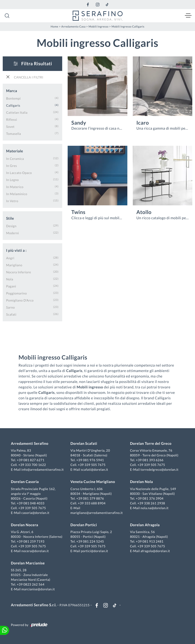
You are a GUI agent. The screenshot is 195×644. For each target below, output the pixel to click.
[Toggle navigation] (188, 16)
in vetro (12, 201)
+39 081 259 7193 (31, 541)
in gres (12, 166)
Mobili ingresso (99, 26)
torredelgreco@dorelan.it (159, 469)
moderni (12, 233)
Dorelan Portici (84, 525)
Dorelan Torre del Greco (151, 444)
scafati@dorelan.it (95, 469)
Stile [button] (10, 218)
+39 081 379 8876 (90, 498)
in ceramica (15, 159)
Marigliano (14, 265)
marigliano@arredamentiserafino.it (96, 513)
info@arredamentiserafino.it (42, 469)
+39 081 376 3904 (150, 498)
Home (54, 26)
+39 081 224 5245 (90, 541)
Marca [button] (12, 91)
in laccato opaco (19, 173)
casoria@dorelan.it (35, 513)
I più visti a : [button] (16, 250)
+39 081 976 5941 (90, 460)
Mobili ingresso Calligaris (128, 26)
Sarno (10, 307)
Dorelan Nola (142, 482)
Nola (10, 279)
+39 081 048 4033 (31, 503)
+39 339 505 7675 (92, 465)
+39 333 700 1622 (32, 465)
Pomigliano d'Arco (20, 300)
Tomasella (14, 134)
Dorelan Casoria (25, 482)
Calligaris (13, 105)
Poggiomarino (16, 293)
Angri (10, 258)
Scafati (11, 314)
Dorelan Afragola (145, 525)
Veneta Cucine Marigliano (93, 482)
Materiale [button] (15, 151)
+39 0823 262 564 (31, 584)
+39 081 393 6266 (150, 460)
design (11, 226)
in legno (12, 180)
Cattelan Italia (17, 112)
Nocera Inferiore (19, 272)
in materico (15, 187)
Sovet (10, 127)
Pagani (11, 286)
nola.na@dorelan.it (154, 508)
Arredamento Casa (73, 26)
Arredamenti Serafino (30, 444)
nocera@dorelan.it (35, 551)
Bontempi (13, 98)
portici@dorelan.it (95, 551)
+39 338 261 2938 (151, 503)
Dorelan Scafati (84, 444)
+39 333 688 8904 (92, 503)
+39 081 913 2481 (150, 541)
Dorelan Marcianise (28, 563)
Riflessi (12, 119)
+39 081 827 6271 (31, 460)
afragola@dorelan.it (155, 551)
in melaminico (17, 194)
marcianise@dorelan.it (38, 589)
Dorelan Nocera (25, 525)
